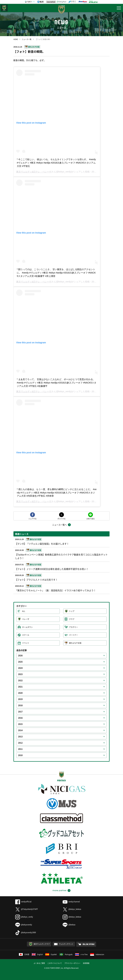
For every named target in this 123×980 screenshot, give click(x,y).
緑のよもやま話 (34, 47)
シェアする (33, 518)
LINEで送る (91, 518)
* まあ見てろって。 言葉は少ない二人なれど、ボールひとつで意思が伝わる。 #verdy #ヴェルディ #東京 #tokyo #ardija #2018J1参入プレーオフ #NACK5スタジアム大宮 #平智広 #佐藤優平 (57, 383)
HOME (16, 39)
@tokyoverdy (24, 925)
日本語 (24, 954)
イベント (26, 643)
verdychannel (71, 902)
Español (51, 954)
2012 (20, 743)
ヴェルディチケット (66, 944)
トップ (72, 611)
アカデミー (73, 627)
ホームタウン (27, 627)
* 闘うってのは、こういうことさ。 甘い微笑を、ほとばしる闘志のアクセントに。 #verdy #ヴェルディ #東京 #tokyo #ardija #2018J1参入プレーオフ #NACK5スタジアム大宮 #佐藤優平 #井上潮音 (56, 273)
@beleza (69, 925)
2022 (20, 680)
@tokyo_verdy (24, 917)
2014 (20, 730)
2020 (20, 693)
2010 (20, 755)
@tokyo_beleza (72, 909)
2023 (20, 674)
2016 (20, 718)
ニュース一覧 (27, 39)
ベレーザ (26, 619)
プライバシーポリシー (72, 963)
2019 (20, 699)
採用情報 (86, 963)
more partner (59, 890)
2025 (20, 662)
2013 (20, 737)
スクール (26, 635)
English (37, 954)
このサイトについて (55, 963)
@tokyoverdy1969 (26, 932)
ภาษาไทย (81, 954)
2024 (20, 668)
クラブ (72, 619)
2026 (20, 656)
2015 (20, 724)
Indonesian (97, 954)
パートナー (73, 635)
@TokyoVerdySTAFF (27, 909)
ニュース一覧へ (59, 525)
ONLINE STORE (89, 944)
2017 (20, 712)
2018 (20, 705)
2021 (20, 687)
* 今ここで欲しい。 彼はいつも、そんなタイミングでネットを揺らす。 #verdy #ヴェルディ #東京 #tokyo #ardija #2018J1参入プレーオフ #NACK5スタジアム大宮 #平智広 (56, 163)
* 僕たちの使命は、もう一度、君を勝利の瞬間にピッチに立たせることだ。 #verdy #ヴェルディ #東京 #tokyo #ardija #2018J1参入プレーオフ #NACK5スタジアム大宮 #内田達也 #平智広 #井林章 (57, 493)
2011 (20, 749)
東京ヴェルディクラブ (42, 944)
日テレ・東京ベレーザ (4, 8)
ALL (24, 611)
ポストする (61, 518)
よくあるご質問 (39, 963)
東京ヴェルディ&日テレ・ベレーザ (34, 172)
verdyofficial (23, 902)
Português (66, 954)
